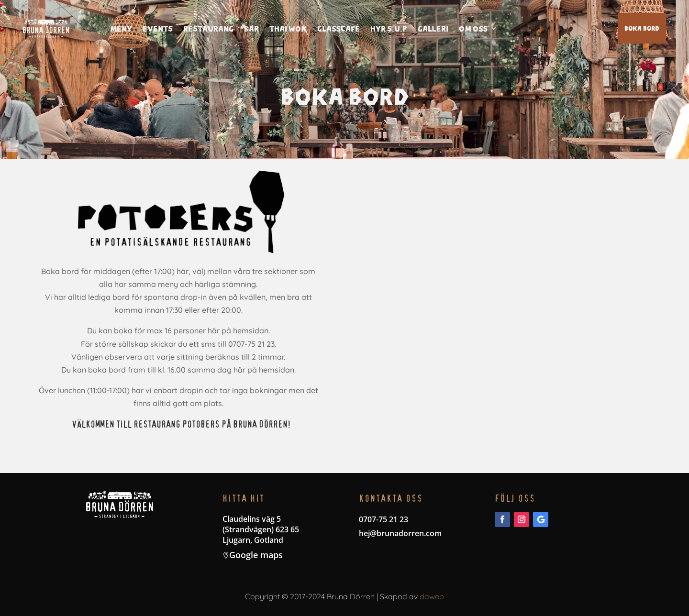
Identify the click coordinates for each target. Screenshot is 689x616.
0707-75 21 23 (383, 519)
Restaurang (208, 29)
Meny (121, 29)
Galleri (433, 29)
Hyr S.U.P (389, 29)
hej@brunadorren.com (400, 533)
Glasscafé (339, 29)
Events (158, 29)
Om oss (473, 29)
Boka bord (642, 28)
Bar (251, 29)
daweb (432, 596)
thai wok (288, 29)
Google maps (256, 555)
